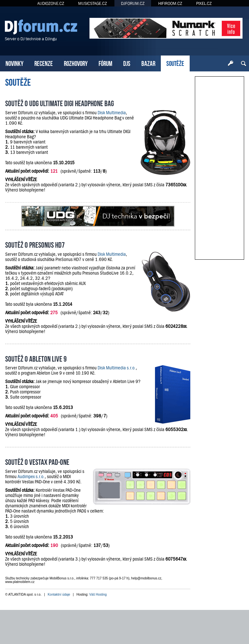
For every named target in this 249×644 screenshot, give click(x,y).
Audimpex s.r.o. (31, 477)
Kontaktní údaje (59, 594)
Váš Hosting (98, 594)
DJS (127, 63)
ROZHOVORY (76, 63)
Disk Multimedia (112, 113)
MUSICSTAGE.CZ (93, 3)
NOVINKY (14, 63)
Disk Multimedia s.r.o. (117, 368)
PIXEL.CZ (204, 3)
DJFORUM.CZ (133, 3)
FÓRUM (105, 63)
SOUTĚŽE (175, 63)
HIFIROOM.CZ (170, 3)
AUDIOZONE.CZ (51, 3)
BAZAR (148, 63)
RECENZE (44, 63)
